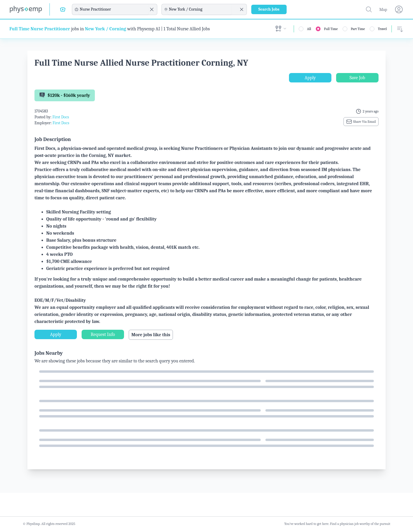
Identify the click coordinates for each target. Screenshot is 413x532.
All (309, 29)
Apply (310, 78)
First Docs (61, 117)
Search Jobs (269, 9)
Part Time (358, 29)
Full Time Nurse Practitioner (40, 29)
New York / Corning (105, 29)
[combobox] (114, 9)
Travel (382, 29)
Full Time (331, 29)
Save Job (357, 78)
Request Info (103, 334)
